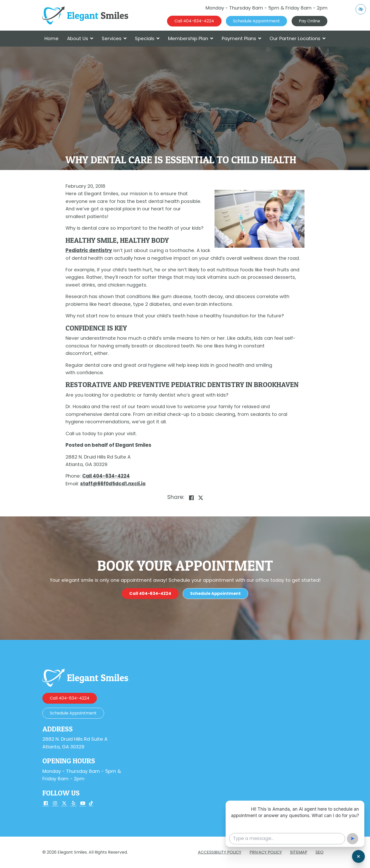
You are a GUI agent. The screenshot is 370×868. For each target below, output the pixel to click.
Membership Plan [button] (191, 38)
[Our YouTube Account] (83, 804)
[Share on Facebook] (191, 498)
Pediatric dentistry (89, 250)
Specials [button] (147, 38)
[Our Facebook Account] (46, 804)
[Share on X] (201, 498)
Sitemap (299, 852)
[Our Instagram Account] (55, 804)
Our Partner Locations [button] (298, 38)
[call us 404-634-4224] (194, 21)
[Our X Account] (64, 804)
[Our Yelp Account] (73, 804)
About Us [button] (80, 38)
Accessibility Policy (220, 852)
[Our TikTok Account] (91, 804)
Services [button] (114, 38)
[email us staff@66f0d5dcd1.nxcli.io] (113, 484)
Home (52, 38)
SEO (320, 852)
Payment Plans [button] (242, 38)
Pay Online (309, 21)
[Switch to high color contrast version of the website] (361, 9)
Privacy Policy (266, 852)
